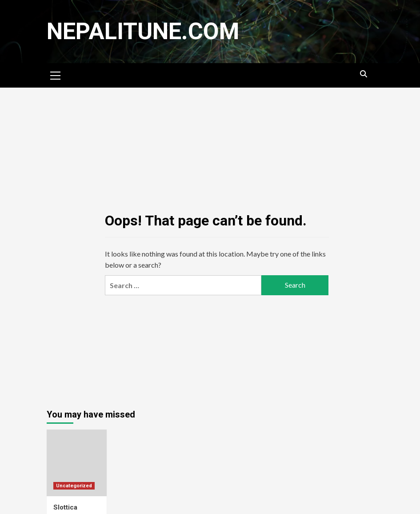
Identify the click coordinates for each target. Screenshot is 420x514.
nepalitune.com (143, 31)
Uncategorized (74, 486)
